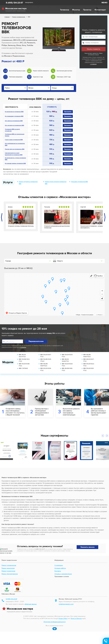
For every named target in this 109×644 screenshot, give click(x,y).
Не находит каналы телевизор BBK (15, 164)
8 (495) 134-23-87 (14, 3)
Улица (54, 88)
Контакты (58, 574)
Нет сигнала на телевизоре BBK (14, 126)
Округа (60, 261)
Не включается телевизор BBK (14, 112)
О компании (59, 568)
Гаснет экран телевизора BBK (14, 140)
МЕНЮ (104, 3)
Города (8, 261)
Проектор (87, 10)
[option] (15, 75)
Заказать (68, 112)
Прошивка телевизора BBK (79, 182)
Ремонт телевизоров (9, 568)
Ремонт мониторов (8, 571)
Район (7, 88)
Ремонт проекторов (8, 574)
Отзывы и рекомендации (63, 577)
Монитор (76, 10)
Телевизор (65, 10)
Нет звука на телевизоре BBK (14, 121)
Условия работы (60, 571)
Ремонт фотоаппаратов (10, 577)
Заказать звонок (87, 547)
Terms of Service (76, 631)
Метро (31, 88)
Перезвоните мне (36, 341)
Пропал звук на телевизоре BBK (15, 149)
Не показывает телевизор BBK (14, 116)
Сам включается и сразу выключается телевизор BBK (14, 154)
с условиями (93, 64)
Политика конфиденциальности (55, 634)
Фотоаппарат (100, 10)
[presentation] (2, 217)
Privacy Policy (63, 631)
